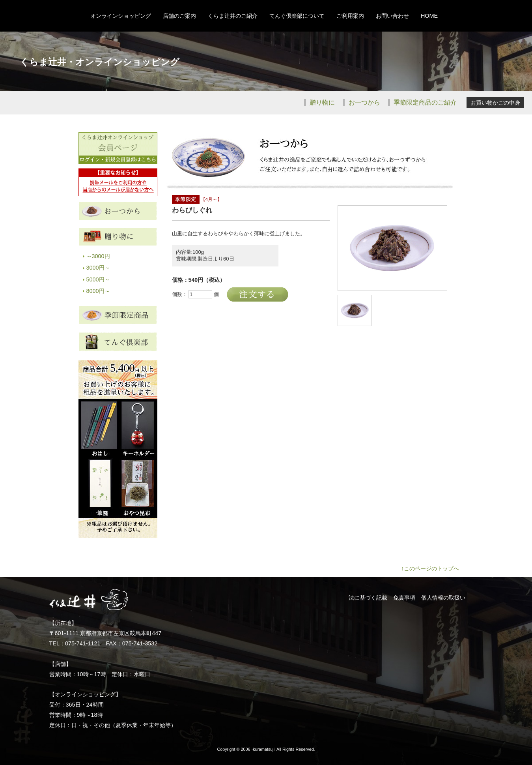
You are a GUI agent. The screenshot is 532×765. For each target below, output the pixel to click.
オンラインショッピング (121, 16)
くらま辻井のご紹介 (233, 16)
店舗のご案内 (179, 16)
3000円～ (98, 268)
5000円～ (98, 279)
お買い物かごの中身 (495, 103)
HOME (429, 16)
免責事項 (404, 598)
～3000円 (98, 256)
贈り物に (321, 102)
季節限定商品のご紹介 (424, 102)
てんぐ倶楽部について (297, 16)
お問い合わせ (392, 16)
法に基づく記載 (368, 598)
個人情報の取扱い (443, 598)
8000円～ (98, 291)
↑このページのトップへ (430, 568)
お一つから (363, 102)
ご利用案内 (350, 16)
